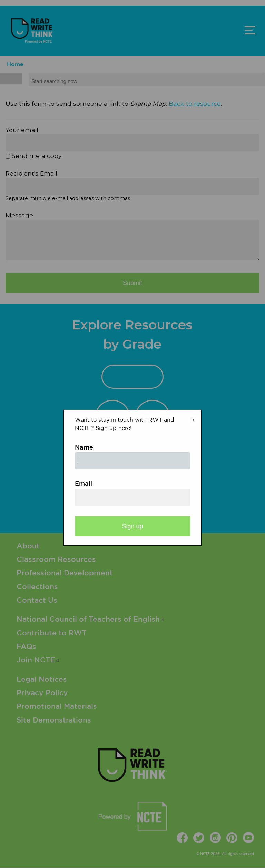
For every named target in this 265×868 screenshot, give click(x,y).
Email (84, 484)
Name (84, 448)
